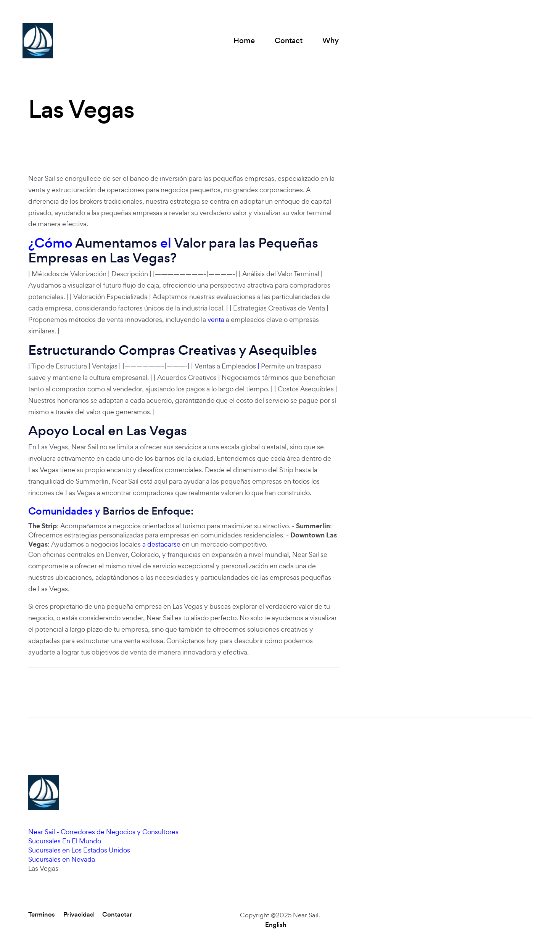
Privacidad (79, 915)
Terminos (42, 915)
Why (331, 41)
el (166, 243)
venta (216, 319)
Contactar (117, 915)
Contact (289, 41)
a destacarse (161, 544)
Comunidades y (64, 511)
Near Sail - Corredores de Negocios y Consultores (103, 832)
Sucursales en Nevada (62, 859)
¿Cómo (50, 243)
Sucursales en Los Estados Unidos (79, 850)
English (276, 925)
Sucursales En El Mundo (65, 841)
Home (244, 41)
